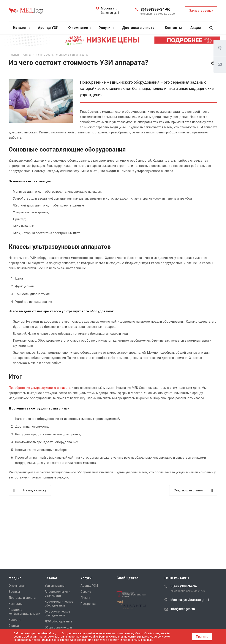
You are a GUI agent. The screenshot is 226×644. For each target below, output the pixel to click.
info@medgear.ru (183, 609)
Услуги (106, 28)
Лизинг (86, 598)
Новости (15, 620)
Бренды (14, 592)
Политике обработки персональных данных (123, 640)
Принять (202, 637)
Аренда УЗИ (48, 28)
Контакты (173, 28)
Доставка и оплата (138, 28)
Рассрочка (88, 604)
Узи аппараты (55, 586)
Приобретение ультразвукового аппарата (40, 388)
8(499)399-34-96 (155, 9)
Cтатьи (14, 626)
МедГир (15, 578)
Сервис (86, 592)
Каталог (22, 28)
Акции (196, 28)
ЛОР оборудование (58, 621)
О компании (80, 28)
